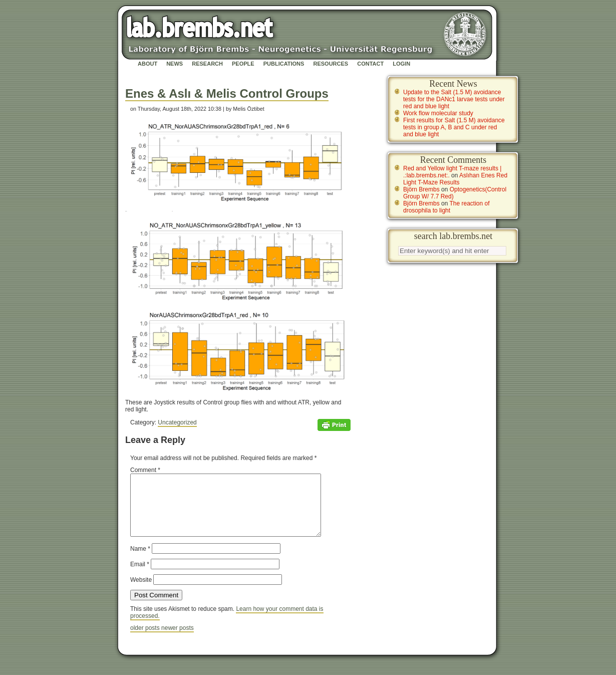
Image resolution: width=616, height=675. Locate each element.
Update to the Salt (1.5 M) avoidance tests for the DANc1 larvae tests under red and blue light (454, 99)
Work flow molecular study (438, 113)
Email (140, 576)
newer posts (178, 640)
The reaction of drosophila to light (446, 207)
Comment (145, 470)
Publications (284, 64)
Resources (331, 64)
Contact (370, 64)
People (243, 64)
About (147, 64)
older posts (146, 640)
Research (207, 64)
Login (401, 64)
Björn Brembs (421, 189)
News (175, 64)
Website (141, 592)
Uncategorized (177, 422)
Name (140, 561)
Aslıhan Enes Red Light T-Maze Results (455, 179)
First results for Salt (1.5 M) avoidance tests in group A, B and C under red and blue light (454, 127)
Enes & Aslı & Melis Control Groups (227, 93)
